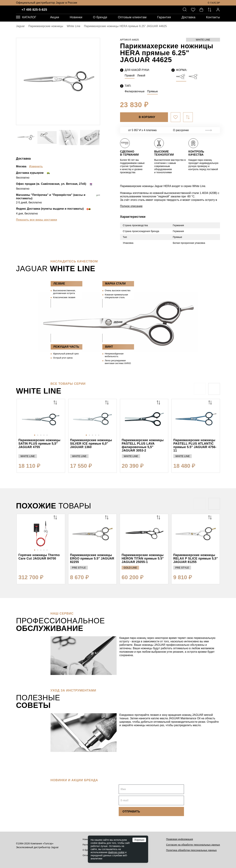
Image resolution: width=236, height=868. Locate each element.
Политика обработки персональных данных (191, 850)
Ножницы (87, 839)
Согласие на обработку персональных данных (193, 845)
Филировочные (135, 91)
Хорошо (139, 840)
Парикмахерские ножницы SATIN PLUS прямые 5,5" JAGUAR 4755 (39, 444)
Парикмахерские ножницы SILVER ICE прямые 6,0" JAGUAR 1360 (91, 444)
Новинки (76, 17)
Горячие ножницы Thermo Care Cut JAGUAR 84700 (39, 557)
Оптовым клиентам (132, 17)
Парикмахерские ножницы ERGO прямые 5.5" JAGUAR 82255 (92, 558)
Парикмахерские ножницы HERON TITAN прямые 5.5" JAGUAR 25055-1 (143, 558)
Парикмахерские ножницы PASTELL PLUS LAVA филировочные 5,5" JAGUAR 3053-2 (143, 445)
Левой (141, 75)
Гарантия (164, 17)
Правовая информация (179, 839)
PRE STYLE (79, 568)
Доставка (188, 17)
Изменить (36, 166)
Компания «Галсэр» (42, 844)
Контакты (213, 17)
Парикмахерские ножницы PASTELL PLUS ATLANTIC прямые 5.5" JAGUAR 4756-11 (195, 445)
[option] (58, 81)
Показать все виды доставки (37, 220)
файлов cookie (116, 852)
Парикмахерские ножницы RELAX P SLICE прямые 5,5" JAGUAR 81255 (196, 558)
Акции (55, 17)
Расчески (87, 845)
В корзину (147, 117)
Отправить (131, 811)
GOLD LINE (130, 568)
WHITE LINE (203, 40)
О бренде (100, 17)
